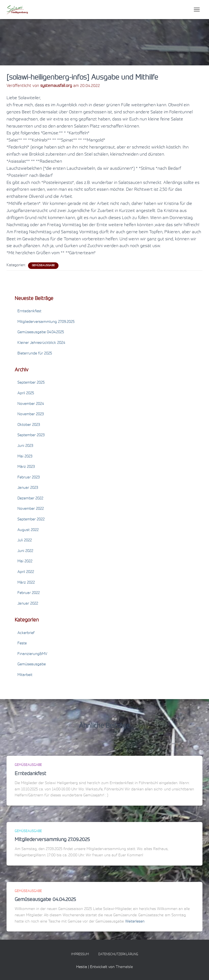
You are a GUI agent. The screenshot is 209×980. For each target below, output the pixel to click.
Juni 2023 (25, 446)
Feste (22, 644)
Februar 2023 (29, 478)
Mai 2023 (25, 457)
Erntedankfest (29, 311)
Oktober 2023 (29, 425)
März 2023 (26, 467)
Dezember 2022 (30, 499)
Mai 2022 (25, 562)
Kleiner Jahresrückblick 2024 (41, 343)
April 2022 (26, 572)
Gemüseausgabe (43, 266)
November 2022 (31, 509)
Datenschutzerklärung (118, 954)
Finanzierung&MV (32, 654)
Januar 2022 (28, 604)
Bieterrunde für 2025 (35, 354)
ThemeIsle (124, 967)
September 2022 (31, 520)
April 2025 (26, 393)
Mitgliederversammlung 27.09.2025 (46, 322)
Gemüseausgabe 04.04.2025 (41, 332)
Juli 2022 (25, 541)
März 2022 (26, 583)
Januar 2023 (28, 488)
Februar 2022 (29, 593)
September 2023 (31, 435)
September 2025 (31, 383)
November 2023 (31, 414)
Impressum (80, 954)
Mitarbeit (25, 675)
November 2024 (31, 404)
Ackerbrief (26, 633)
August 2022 (28, 530)
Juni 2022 (25, 551)
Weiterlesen (135, 922)
